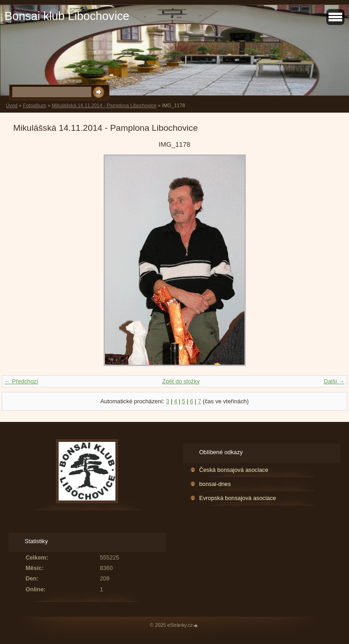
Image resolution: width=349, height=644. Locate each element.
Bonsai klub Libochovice (67, 16)
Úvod (12, 105)
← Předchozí (21, 381)
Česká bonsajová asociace (234, 470)
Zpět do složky (181, 381)
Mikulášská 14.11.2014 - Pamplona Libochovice (104, 105)
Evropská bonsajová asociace (237, 498)
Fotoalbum (34, 105)
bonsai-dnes (215, 484)
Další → (334, 381)
